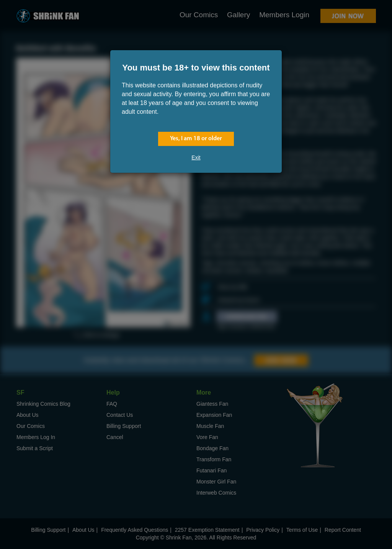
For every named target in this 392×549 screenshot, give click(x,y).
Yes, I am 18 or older (196, 139)
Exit (196, 157)
